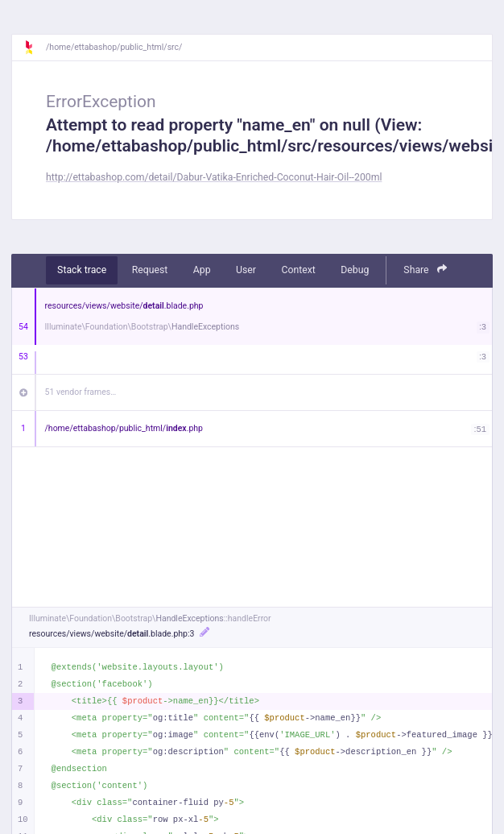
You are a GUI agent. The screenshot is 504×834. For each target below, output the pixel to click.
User (246, 270)
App (202, 270)
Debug (355, 270)
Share (425, 270)
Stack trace (82, 270)
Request (150, 270)
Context (298, 270)
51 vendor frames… (81, 392)
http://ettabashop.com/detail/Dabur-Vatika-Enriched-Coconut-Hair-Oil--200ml (214, 177)
